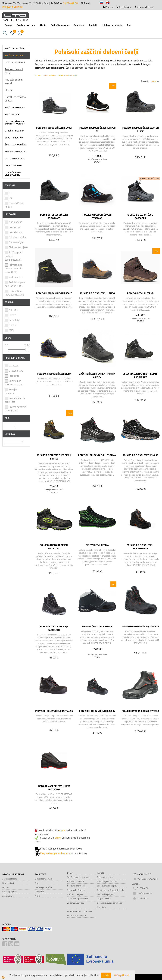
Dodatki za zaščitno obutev (15, 99)
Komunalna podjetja (106, 894)
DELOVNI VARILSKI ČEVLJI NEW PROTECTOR (54, 788)
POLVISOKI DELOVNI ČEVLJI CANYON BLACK (140, 129)
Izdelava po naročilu (112, 25)
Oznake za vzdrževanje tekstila (110, 890)
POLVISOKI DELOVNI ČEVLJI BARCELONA (54, 628)
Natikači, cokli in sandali (14, 81)
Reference (79, 25)
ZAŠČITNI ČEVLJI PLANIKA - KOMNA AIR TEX (97, 375)
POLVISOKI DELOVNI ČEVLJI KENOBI (54, 128)
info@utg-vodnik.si (13, 7)
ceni (156, 81)
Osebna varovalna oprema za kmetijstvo (109, 905)
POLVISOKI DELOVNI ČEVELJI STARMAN (97, 216)
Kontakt (93, 25)
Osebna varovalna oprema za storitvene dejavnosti (80, 913)
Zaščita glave (8, 896)
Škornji (9, 90)
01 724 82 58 (70, 3)
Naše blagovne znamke (107, 881)
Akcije (43, 25)
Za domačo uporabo (76, 903)
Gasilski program (9, 892)
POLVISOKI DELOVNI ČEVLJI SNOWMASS (54, 216)
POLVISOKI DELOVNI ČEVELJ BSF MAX (97, 455)
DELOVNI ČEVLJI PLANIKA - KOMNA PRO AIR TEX (140, 375)
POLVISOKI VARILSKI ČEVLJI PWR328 (140, 711)
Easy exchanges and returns (55, 853)
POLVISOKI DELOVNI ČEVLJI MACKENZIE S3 (140, 547)
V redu (106, 975)
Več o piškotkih (122, 975)
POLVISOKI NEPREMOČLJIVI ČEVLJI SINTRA (54, 457)
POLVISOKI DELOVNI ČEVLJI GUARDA (140, 626)
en (109, 3)
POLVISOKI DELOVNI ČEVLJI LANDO (97, 293)
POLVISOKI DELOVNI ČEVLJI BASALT (54, 293)
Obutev (6, 887)
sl (103, 3)
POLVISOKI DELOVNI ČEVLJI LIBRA (54, 374)
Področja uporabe (60, 25)
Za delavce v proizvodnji (78, 899)
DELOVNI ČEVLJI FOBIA (97, 545)
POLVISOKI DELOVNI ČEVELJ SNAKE (140, 455)
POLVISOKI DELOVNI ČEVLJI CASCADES (140, 216)
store (62, 830)
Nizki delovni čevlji (15, 62)
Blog (129, 25)
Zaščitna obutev (50, 75)
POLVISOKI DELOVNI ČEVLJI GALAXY (97, 711)
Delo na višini (8, 883)
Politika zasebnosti (75, 881)
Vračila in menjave (75, 894)
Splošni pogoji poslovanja (78, 877)
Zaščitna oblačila (9, 879)
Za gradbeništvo (104, 899)
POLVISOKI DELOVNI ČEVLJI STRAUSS (54, 711)
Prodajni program (26, 25)
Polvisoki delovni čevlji (14, 71)
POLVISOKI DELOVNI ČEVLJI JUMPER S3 (97, 129)
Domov (8, 25)
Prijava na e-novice (105, 877)
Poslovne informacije (76, 886)
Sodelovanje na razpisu (107, 886)
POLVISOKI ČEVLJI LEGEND (140, 293)
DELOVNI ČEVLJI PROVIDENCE (97, 626)
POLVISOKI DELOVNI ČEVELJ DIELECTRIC (54, 547)
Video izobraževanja (43, 879)
